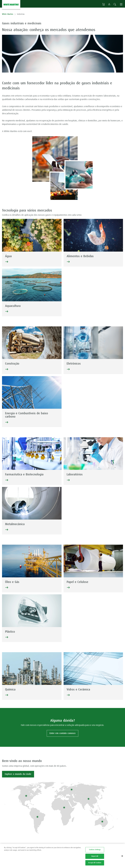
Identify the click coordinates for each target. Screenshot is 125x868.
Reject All (95, 858)
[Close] (122, 858)
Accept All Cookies (95, 865)
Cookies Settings (95, 852)
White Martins (8, 14)
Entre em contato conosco (63, 733)
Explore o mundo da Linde (18, 774)
